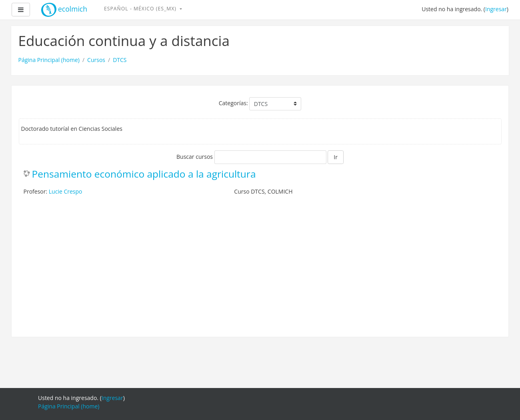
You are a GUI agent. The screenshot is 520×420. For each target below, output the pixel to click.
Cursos (96, 60)
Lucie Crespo (66, 191)
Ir (336, 157)
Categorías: (233, 103)
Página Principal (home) (49, 60)
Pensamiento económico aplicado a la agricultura (144, 174)
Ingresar (496, 9)
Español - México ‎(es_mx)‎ (141, 9)
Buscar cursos (195, 157)
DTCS (120, 60)
